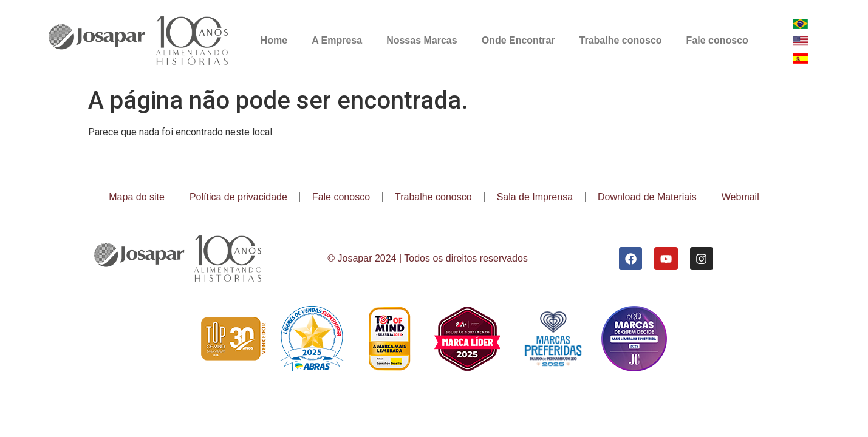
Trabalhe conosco (621, 40)
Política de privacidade (238, 197)
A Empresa (337, 40)
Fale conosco (717, 40)
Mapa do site (137, 197)
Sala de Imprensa (535, 197)
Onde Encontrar (518, 40)
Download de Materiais (647, 197)
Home (274, 40)
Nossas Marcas (422, 40)
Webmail (740, 197)
